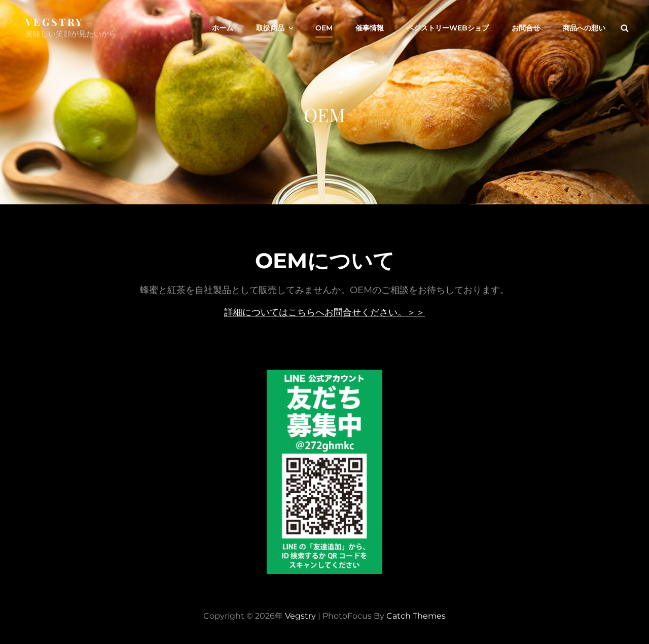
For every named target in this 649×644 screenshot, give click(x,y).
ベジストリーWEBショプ (448, 28)
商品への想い (584, 28)
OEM (324, 28)
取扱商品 (276, 28)
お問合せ (526, 28)
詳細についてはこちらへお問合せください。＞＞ (324, 312)
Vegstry (54, 22)
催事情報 (370, 28)
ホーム (223, 28)
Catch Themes (416, 616)
